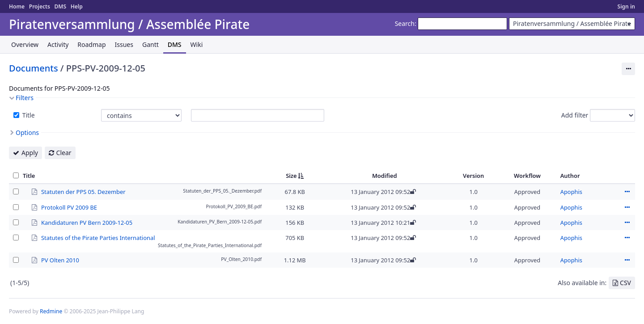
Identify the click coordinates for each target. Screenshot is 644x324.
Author (570, 176)
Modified (385, 176)
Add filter (575, 115)
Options (27, 133)
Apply (30, 153)
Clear (64, 153)
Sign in (626, 6)
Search (405, 23)
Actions (627, 192)
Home (17, 6)
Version (473, 176)
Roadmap (91, 44)
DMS (60, 6)
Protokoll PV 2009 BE (69, 207)
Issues (124, 44)
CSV (625, 283)
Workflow (527, 176)
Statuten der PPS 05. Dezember (83, 191)
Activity (58, 44)
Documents (34, 68)
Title (28, 115)
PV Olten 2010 (60, 260)
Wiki (197, 44)
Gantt (150, 44)
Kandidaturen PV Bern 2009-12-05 (87, 222)
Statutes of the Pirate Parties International (98, 237)
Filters (25, 98)
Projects (40, 6)
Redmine (51, 311)
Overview (25, 44)
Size (291, 176)
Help (77, 6)
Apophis (571, 192)
